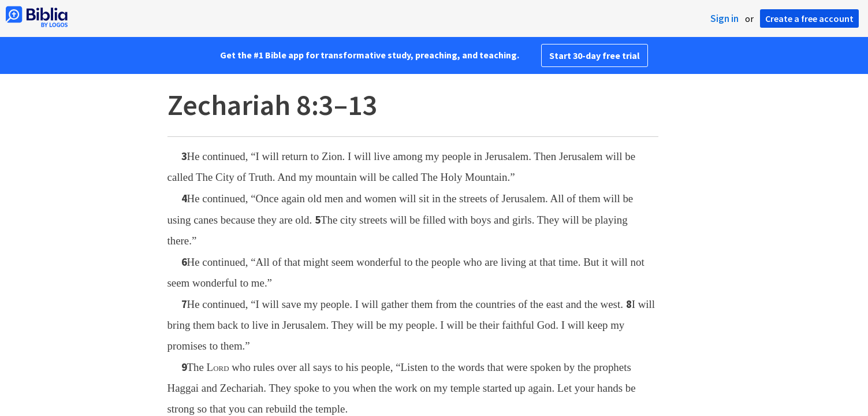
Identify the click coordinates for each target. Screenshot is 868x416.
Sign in (724, 18)
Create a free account (809, 18)
